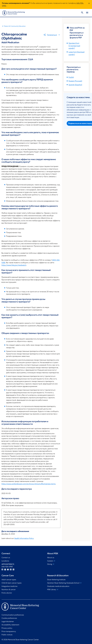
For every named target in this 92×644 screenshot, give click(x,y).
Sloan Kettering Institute (56, 580)
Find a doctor (7, 593)
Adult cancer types (9, 580)
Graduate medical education (58, 586)
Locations (5, 561)
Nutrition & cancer (9, 589)
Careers (50, 561)
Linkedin (13, 570)
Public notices (7, 635)
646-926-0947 (7, 567)
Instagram (2, 570)
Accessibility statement (10, 625)
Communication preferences (13, 615)
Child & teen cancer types (12, 583)
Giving (50, 564)
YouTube (11, 570)
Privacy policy (7, 628)
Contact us (6, 558)
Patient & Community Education (15, 26)
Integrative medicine (9, 586)
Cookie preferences (9, 618)
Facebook (5, 570)
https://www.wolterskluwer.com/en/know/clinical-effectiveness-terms (28, 484)
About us (51, 558)
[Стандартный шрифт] (74, 46)
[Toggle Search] (82, 13)
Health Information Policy (24, 538)
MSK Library (52, 589)
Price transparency (9, 631)
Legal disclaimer (8, 621)
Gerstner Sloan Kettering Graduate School (64, 583)
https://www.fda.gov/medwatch (14, 265)
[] (75, 81)
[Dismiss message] (89, 4)
